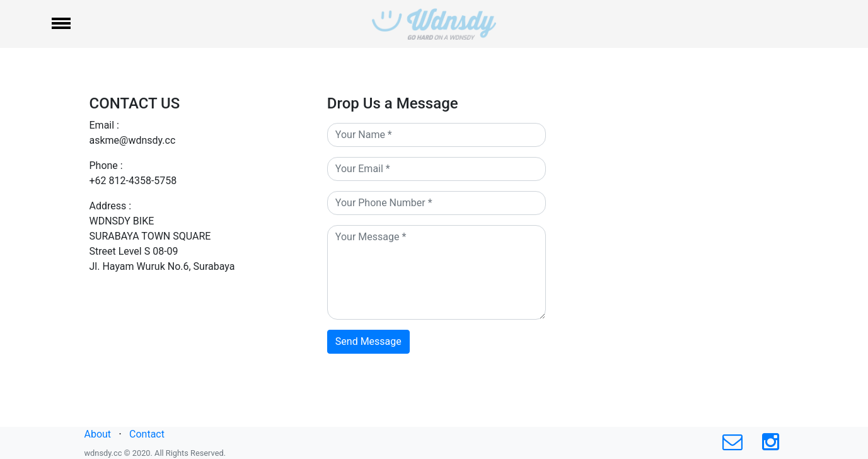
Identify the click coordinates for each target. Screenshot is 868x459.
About (98, 434)
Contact (147, 434)
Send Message (368, 341)
